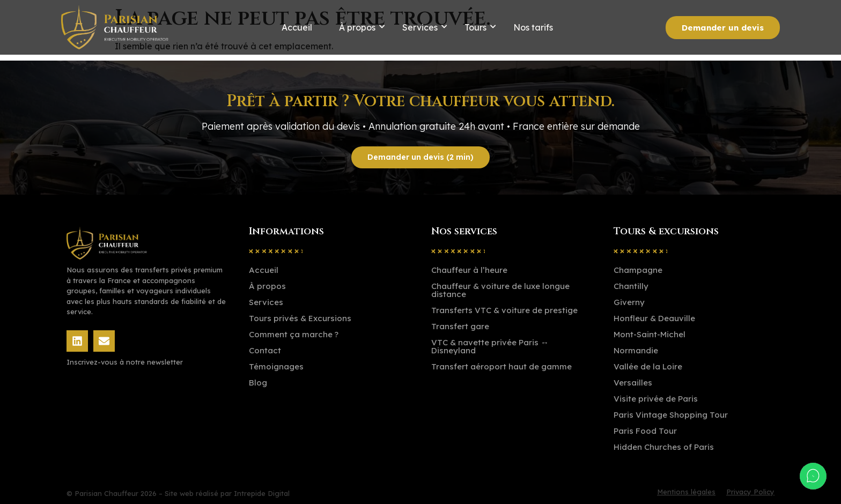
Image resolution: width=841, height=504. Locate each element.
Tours (475, 27)
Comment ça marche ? (294, 334)
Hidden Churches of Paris (664, 447)
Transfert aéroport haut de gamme (501, 366)
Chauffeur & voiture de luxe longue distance (500, 290)
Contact (265, 350)
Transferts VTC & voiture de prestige (504, 310)
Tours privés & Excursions (300, 318)
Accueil (297, 27)
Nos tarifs (533, 27)
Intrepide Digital (262, 493)
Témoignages (276, 366)
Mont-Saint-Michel (650, 334)
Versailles (633, 383)
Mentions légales (686, 492)
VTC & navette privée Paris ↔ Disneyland (490, 346)
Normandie (636, 350)
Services (420, 27)
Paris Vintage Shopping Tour (671, 415)
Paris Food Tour (645, 431)
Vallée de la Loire (648, 366)
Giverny (629, 302)
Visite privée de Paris (656, 399)
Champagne (638, 270)
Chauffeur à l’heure (469, 270)
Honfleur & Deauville (654, 318)
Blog (258, 383)
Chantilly (631, 286)
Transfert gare (460, 326)
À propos (357, 27)
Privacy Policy (750, 492)
